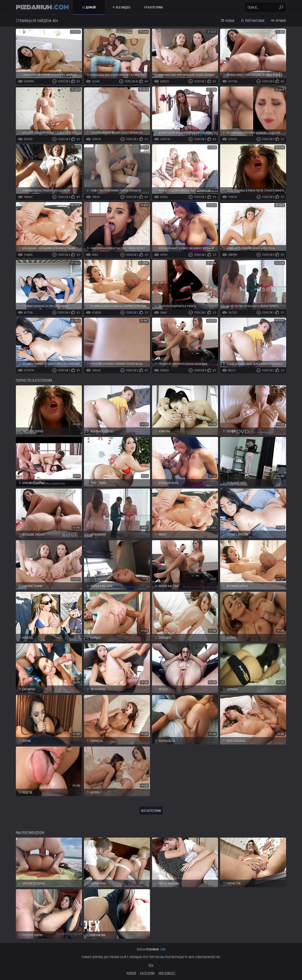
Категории (153, 7)
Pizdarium (42, 7)
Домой (89, 7)
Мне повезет (167, 973)
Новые (228, 21)
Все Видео (121, 7)
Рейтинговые (253, 21)
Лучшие (278, 21)
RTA (151, 965)
